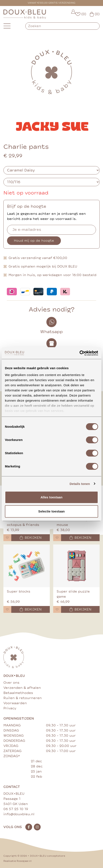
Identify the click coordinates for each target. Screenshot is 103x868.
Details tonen (80, 484)
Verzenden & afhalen (22, 688)
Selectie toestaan (51, 511)
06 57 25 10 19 (16, 809)
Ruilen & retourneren (23, 698)
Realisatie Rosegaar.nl (17, 861)
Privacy (10, 708)
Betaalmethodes (18, 693)
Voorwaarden (15, 703)
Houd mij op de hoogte (34, 241)
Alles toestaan (51, 497)
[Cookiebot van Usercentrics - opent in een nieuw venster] (79, 353)
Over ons (11, 683)
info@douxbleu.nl (19, 814)
